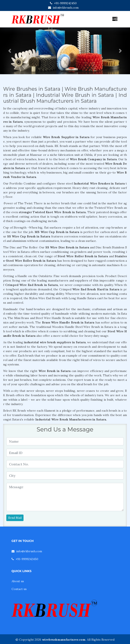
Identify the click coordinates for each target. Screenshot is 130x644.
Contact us (19, 589)
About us (18, 581)
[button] (10, 51)
